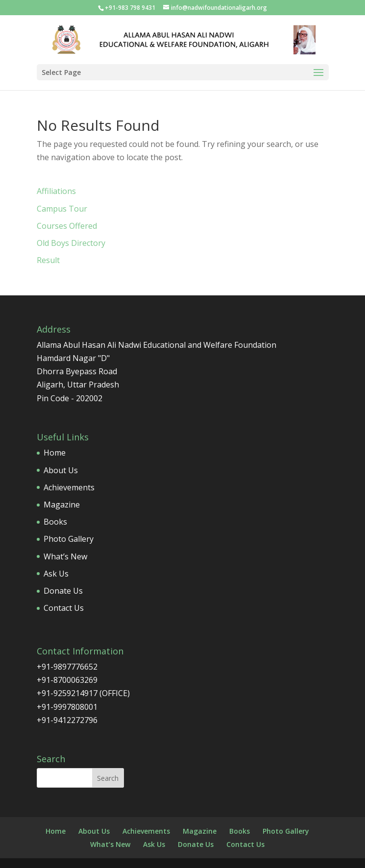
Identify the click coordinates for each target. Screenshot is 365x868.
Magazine (62, 505)
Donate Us (63, 591)
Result (48, 260)
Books (55, 522)
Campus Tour (62, 209)
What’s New (65, 556)
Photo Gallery (69, 539)
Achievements (69, 487)
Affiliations (56, 191)
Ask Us (56, 574)
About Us (61, 470)
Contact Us (64, 608)
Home (55, 453)
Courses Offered (67, 226)
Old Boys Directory (71, 243)
